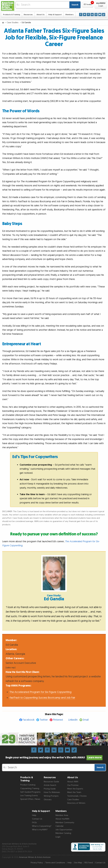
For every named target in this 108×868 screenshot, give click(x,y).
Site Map (78, 863)
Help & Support (55, 15)
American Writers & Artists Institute (35, 857)
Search (75, 5)
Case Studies (13, 23)
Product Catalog (28, 785)
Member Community (65, 823)
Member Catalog (63, 833)
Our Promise (73, 785)
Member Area (62, 815)
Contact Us (37, 819)
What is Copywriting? (42, 826)
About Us (41, 15)
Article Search (50, 785)
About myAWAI (62, 819)
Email (86, 720)
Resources (28, 15)
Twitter (44, 720)
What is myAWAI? (40, 830)
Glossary (48, 800)
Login (58, 837)
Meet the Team (74, 792)
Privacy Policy (37, 863)
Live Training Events (29, 796)
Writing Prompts (51, 796)
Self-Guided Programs (30, 792)
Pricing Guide (50, 789)
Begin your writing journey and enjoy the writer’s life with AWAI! (54, 758)
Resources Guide (51, 782)
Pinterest (58, 720)
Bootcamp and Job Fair (42, 698)
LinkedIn (73, 720)
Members (69, 15)
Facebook (28, 720)
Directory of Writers (76, 803)
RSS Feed (89, 863)
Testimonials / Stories (77, 796)
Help (34, 815)
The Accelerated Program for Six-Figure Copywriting (40, 692)
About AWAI (73, 782)
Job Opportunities (64, 830)
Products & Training (12, 15)
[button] (88, 5)
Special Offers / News (30, 799)
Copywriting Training (30, 789)
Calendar (60, 826)
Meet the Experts (75, 789)
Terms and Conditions (55, 863)
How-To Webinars (52, 792)
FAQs (34, 823)
